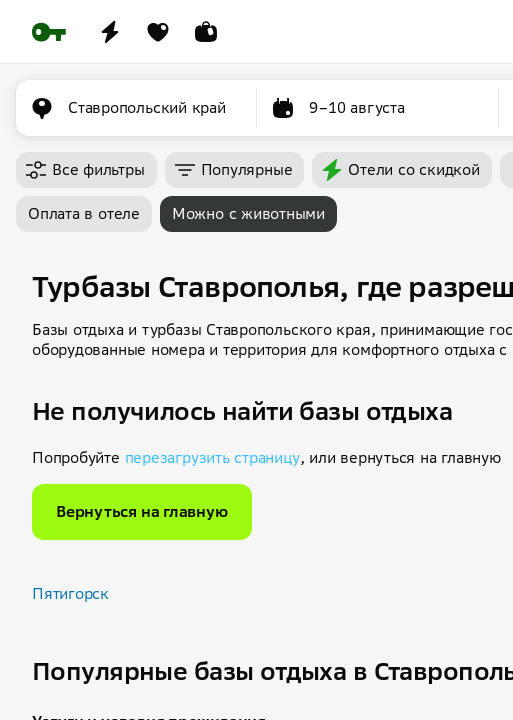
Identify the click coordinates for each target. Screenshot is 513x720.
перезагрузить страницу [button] (212, 457)
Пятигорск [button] (70, 593)
